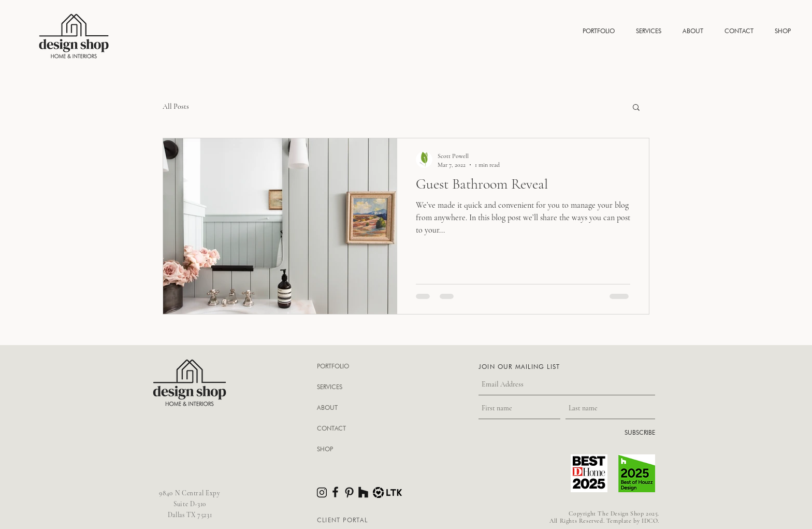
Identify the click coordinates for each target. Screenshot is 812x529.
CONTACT (331, 428)
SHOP (325, 449)
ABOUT (327, 408)
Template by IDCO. (633, 521)
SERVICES (330, 387)
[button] (598, 31)
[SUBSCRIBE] (629, 433)
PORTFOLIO (333, 366)
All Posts (176, 106)
